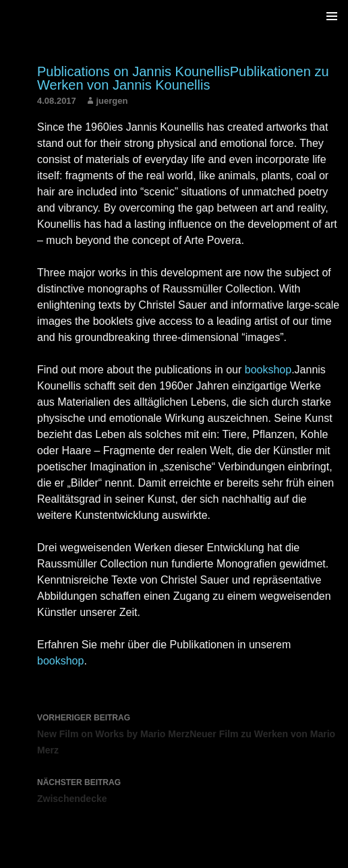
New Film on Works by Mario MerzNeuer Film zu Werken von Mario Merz (189, 733)
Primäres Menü (332, 16)
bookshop (268, 370)
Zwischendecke (189, 789)
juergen (112, 101)
